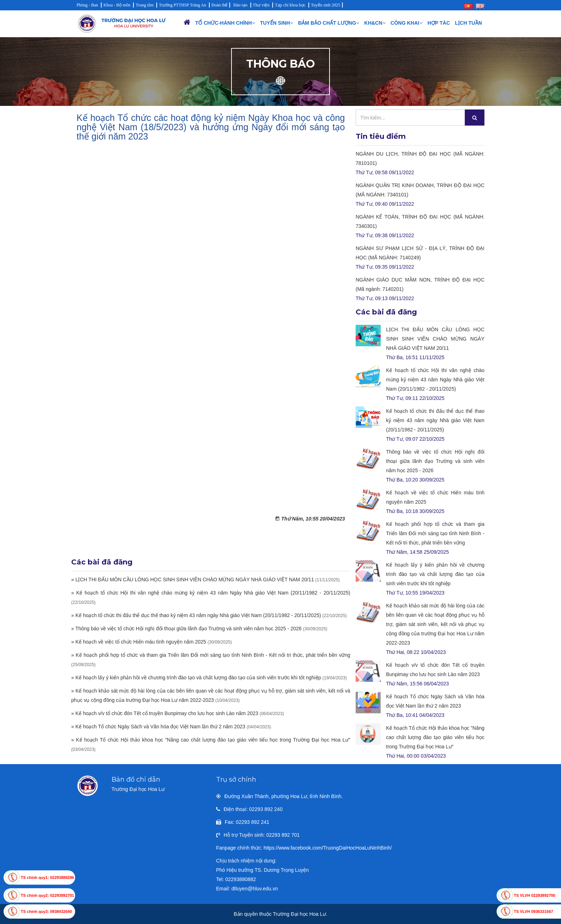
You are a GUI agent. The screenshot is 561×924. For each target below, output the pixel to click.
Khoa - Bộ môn (117, 5)
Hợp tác (439, 23)
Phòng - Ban (87, 5)
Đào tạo (240, 5)
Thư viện (261, 5)
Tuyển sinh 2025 (326, 5)
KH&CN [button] (375, 23)
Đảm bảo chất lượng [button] (329, 23)
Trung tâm (145, 5)
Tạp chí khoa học (290, 5)
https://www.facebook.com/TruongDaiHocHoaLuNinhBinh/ (328, 848)
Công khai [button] (407, 23)
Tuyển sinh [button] (277, 23)
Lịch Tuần (469, 23)
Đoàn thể (219, 5)
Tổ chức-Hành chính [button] (225, 23)
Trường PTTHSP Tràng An (182, 5)
